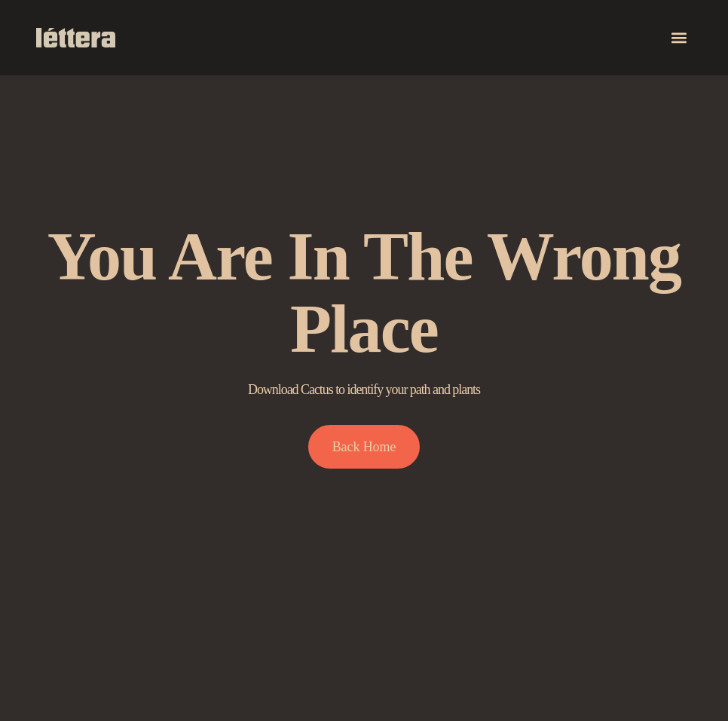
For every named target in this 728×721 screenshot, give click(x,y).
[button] (679, 38)
